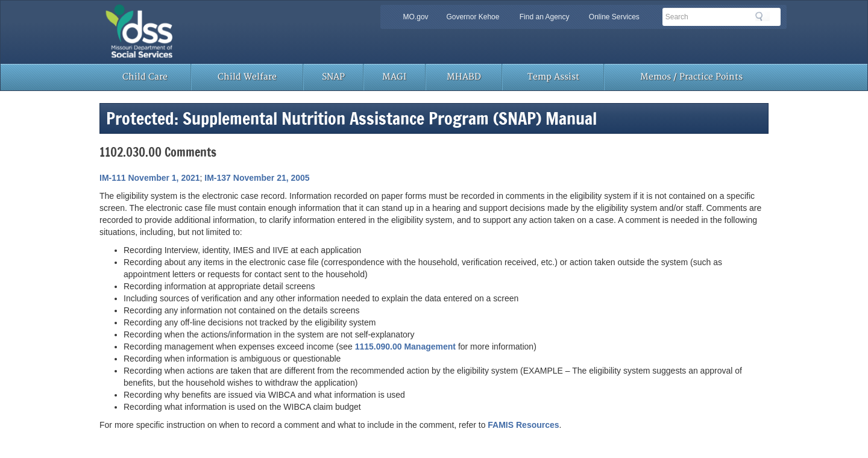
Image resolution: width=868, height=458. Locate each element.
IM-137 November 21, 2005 (257, 178)
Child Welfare (247, 77)
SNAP (333, 77)
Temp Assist (553, 77)
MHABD (464, 77)
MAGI (394, 77)
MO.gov (416, 17)
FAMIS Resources (523, 425)
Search (763, 16)
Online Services (614, 17)
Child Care (145, 77)
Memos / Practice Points (691, 77)
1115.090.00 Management (405, 347)
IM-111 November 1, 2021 (150, 178)
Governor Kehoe (473, 17)
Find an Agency (545, 17)
